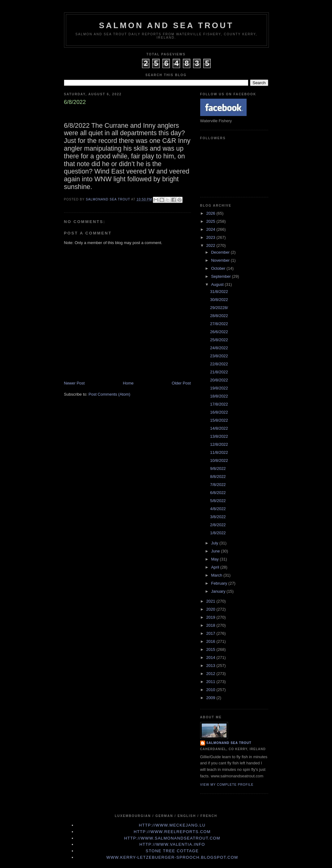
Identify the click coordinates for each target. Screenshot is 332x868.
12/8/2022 (219, 444)
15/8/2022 (219, 420)
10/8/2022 (219, 460)
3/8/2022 (218, 517)
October (219, 268)
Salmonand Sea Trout (229, 743)
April (216, 567)
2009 (211, 698)
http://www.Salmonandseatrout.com (172, 838)
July (215, 543)
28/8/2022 (219, 316)
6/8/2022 (218, 493)
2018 (211, 625)
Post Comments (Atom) (109, 394)
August (218, 284)
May (215, 559)
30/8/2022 (219, 300)
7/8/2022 (218, 485)
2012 (211, 674)
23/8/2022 (219, 356)
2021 (211, 601)
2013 (211, 666)
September (221, 276)
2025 (211, 221)
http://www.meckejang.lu (172, 825)
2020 (211, 609)
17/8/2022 (219, 404)
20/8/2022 (219, 380)
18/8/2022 (219, 396)
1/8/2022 (218, 533)
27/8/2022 (219, 324)
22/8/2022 (219, 364)
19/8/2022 (219, 388)
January (219, 591)
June (216, 551)
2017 (211, 633)
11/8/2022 (219, 452)
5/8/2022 (218, 501)
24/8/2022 (219, 348)
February (220, 583)
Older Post (181, 383)
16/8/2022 (219, 412)
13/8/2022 (219, 436)
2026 (211, 213)
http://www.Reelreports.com (172, 832)
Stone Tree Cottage (172, 851)
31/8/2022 (219, 292)
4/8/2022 (218, 509)
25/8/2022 (219, 340)
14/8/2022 (219, 428)
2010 (211, 690)
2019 (211, 617)
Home (128, 383)
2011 (211, 682)
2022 (211, 245)
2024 (211, 229)
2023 (211, 237)
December (221, 252)
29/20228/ (219, 308)
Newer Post (74, 383)
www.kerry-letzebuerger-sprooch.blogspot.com (172, 857)
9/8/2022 (218, 468)
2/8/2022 (218, 525)
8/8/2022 (218, 477)
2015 (211, 649)
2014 (211, 657)
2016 (211, 641)
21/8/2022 (219, 372)
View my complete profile (227, 785)
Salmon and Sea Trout (166, 25)
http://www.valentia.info (172, 844)
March (217, 575)
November (221, 260)
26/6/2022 (219, 332)
